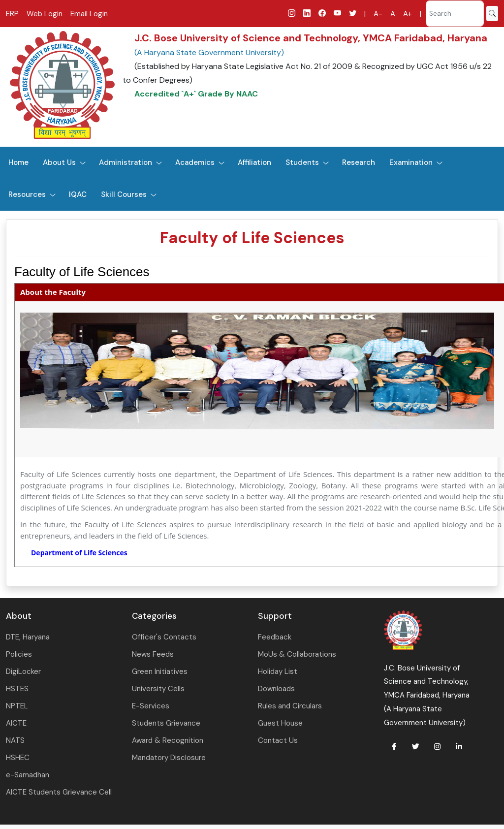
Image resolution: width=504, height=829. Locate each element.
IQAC (78, 194)
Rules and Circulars (290, 706)
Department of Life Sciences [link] (79, 553)
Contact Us (278, 740)
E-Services (151, 706)
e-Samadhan (28, 775)
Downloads (276, 689)
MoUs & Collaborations (297, 654)
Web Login (45, 14)
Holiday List (278, 671)
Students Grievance (166, 723)
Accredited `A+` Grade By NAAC (196, 94)
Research (359, 162)
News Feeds (153, 654)
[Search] (455, 14)
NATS (15, 740)
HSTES (17, 689)
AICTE (16, 723)
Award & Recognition (168, 740)
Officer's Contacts (164, 637)
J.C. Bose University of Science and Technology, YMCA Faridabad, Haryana (311, 38)
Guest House (280, 723)
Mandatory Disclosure (169, 758)
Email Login (89, 14)
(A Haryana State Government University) (209, 52)
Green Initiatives (160, 671)
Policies (19, 654)
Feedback (275, 637)
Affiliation (254, 162)
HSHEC (18, 758)
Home (18, 162)
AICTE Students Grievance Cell (59, 792)
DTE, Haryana (28, 637)
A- (378, 14)
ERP (12, 14)
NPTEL (17, 706)
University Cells (158, 689)
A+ (408, 14)
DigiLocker (23, 671)
